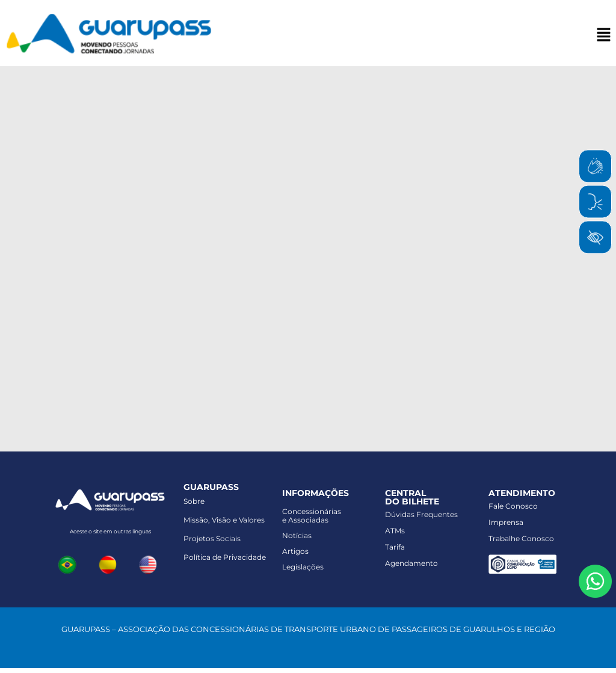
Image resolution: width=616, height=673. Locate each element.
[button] (604, 36)
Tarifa (395, 547)
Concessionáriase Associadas (312, 516)
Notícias (297, 535)
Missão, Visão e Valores (224, 520)
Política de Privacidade (225, 557)
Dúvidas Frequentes (421, 514)
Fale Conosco (513, 506)
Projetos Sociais (212, 538)
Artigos (295, 551)
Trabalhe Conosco (521, 538)
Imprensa (506, 522)
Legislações (303, 567)
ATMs (395, 531)
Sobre (194, 501)
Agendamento (411, 563)
